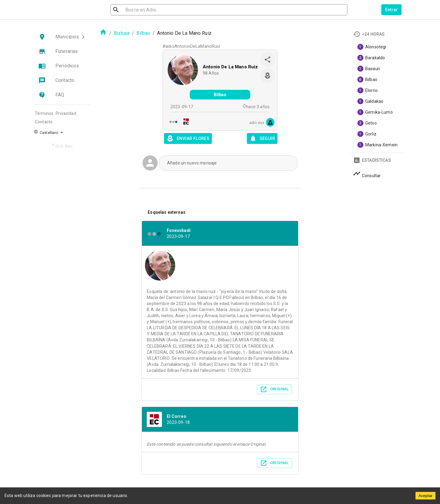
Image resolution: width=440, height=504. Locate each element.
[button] (63, 37)
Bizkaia (122, 33)
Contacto (44, 122)
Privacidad (66, 113)
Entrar (392, 10)
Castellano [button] (46, 132)
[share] (268, 60)
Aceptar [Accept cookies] (425, 496)
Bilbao (143, 33)
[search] (143, 10)
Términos (44, 113)
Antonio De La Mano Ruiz (230, 67)
